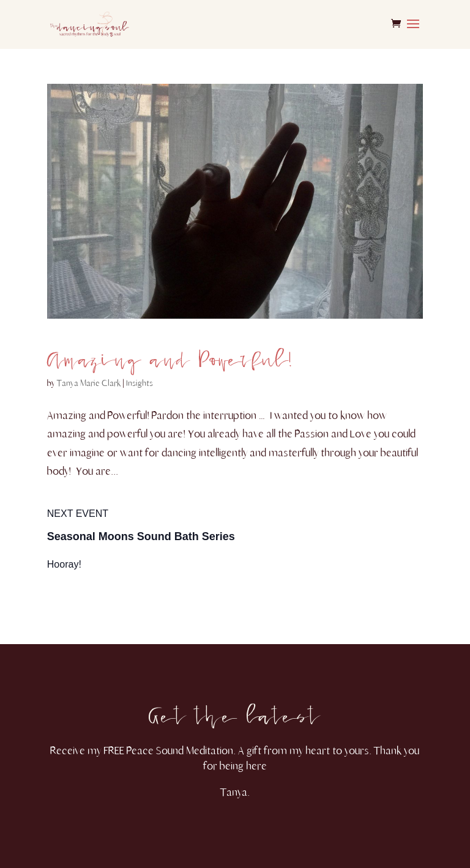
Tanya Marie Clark (89, 383)
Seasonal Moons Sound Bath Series (141, 536)
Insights (140, 383)
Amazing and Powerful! (170, 353)
